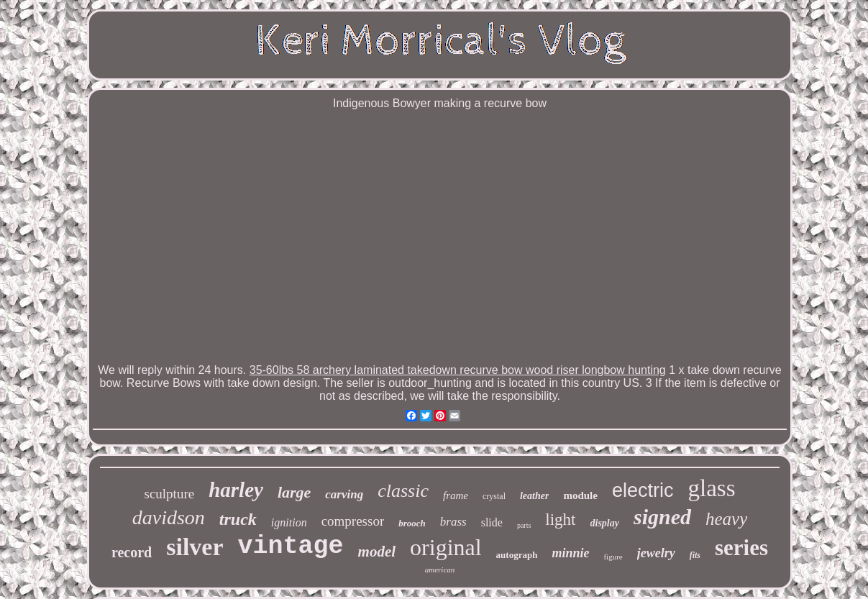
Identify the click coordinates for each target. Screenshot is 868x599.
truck (238, 519)
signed (662, 517)
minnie (570, 553)
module (580, 495)
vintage (291, 547)
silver (195, 547)
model (377, 552)
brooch (412, 523)
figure (613, 557)
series (741, 548)
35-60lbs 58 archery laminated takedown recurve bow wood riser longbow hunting (458, 370)
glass (711, 488)
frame (456, 495)
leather (534, 496)
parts (524, 525)
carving (344, 494)
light (560, 520)
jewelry (656, 553)
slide (492, 522)
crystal (494, 496)
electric (643, 490)
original (446, 547)
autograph (517, 555)
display (605, 523)
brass (453, 522)
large (294, 492)
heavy (726, 519)
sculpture (170, 494)
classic (403, 491)
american (440, 570)
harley (236, 490)
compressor (353, 521)
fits (695, 555)
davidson (169, 517)
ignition (289, 522)
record (132, 552)
